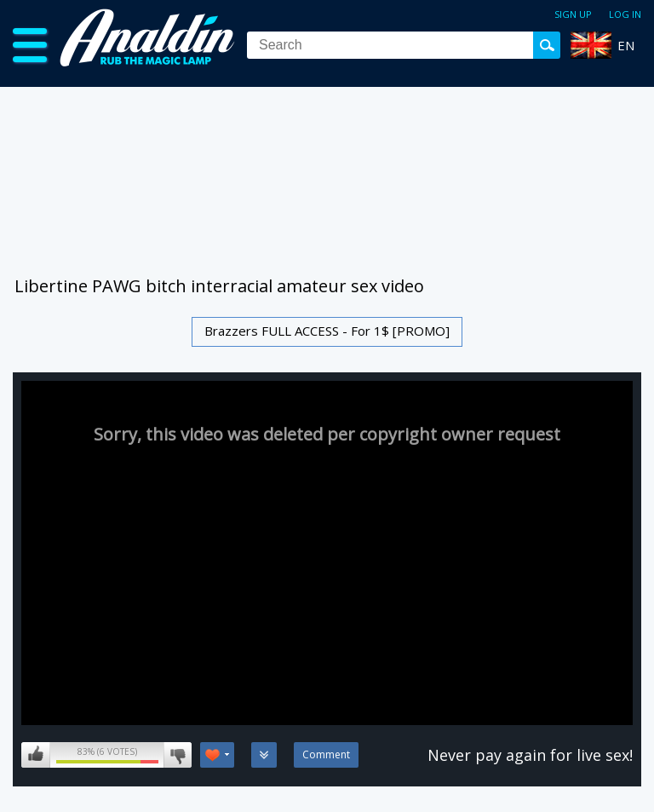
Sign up (573, 14)
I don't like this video (178, 755)
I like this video (36, 755)
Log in (625, 14)
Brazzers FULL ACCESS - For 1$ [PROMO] (327, 331)
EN (626, 45)
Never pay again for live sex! (530, 755)
